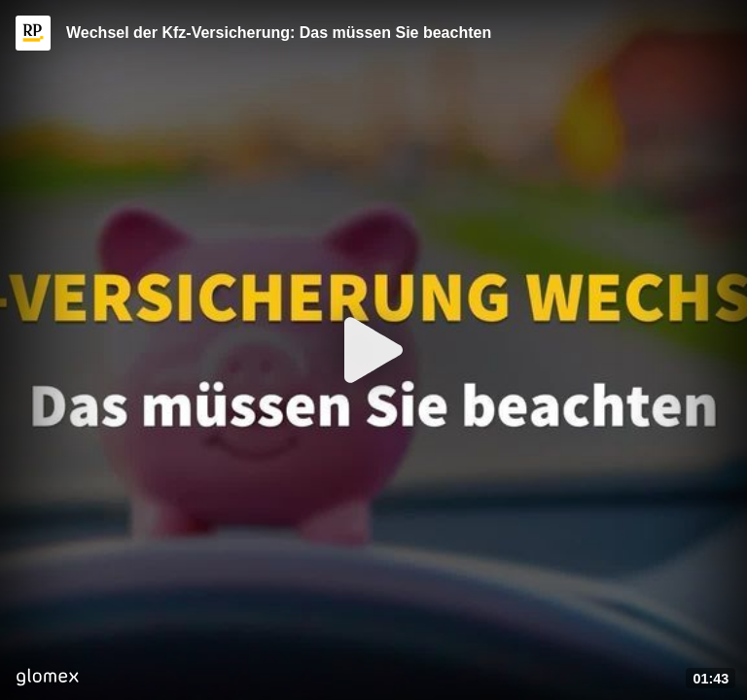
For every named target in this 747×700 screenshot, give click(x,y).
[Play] (373, 350)
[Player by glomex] (47, 679)
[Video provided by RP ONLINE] (33, 33)
